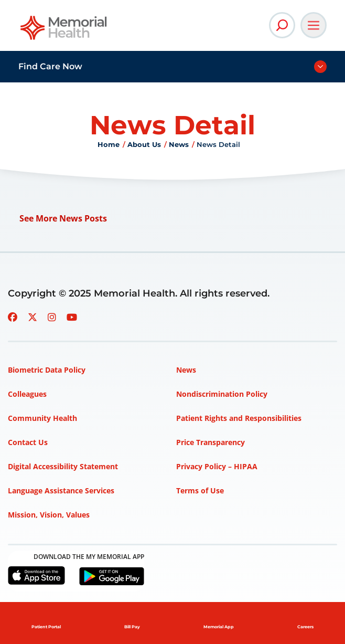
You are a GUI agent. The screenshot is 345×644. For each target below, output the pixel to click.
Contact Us (28, 442)
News (179, 144)
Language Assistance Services (61, 490)
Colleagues (27, 394)
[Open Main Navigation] (314, 25)
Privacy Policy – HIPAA (217, 466)
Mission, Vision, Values (49, 515)
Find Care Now (50, 66)
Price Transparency (211, 442)
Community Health (42, 418)
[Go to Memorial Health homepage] (64, 31)
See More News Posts (63, 218)
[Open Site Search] (282, 25)
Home (109, 144)
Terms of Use (200, 490)
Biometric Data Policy (47, 370)
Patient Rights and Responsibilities (239, 418)
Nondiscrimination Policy (222, 394)
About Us (144, 144)
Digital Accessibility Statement (63, 466)
